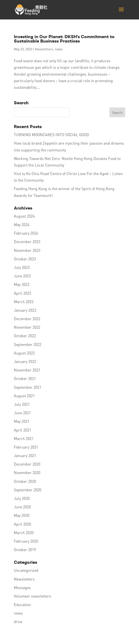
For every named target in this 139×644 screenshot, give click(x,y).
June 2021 (22, 413)
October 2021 (25, 378)
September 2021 (28, 387)
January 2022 (25, 361)
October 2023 (25, 259)
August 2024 (24, 216)
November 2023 (27, 250)
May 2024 (22, 225)
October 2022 (25, 336)
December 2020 (27, 464)
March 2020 (24, 533)
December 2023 (27, 242)
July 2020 (22, 498)
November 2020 (27, 472)
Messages (22, 587)
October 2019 (25, 550)
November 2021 (27, 370)
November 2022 (27, 327)
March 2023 (24, 302)
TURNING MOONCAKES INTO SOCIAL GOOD (51, 135)
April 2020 (22, 524)
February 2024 (26, 233)
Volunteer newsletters (33, 596)
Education (22, 604)
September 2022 (28, 344)
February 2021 (26, 447)
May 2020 (22, 515)
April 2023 (22, 293)
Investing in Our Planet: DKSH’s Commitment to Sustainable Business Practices (64, 39)
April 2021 (22, 430)
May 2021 (22, 421)
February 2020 (26, 541)
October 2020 (25, 481)
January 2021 (25, 455)
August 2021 (24, 396)
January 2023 (25, 310)
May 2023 (22, 284)
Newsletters (44, 49)
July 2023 (22, 267)
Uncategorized (26, 570)
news (59, 49)
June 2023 (22, 276)
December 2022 (27, 319)
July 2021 (22, 404)
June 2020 (22, 507)
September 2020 (28, 490)
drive (18, 622)
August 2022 (24, 353)
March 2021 (24, 438)
